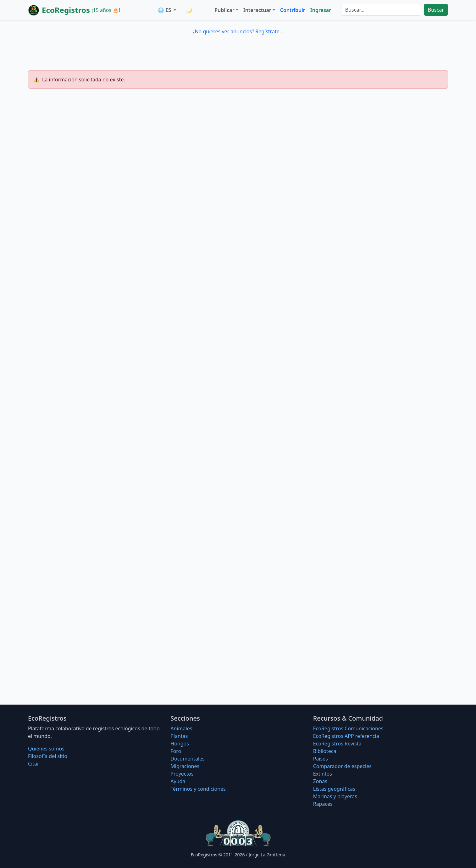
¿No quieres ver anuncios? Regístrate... (238, 31)
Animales (181, 728)
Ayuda (178, 781)
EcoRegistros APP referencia (346, 736)
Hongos (180, 744)
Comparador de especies (342, 766)
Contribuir (293, 10)
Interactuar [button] (257, 10)
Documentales (187, 759)
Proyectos (182, 774)
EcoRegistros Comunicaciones (348, 728)
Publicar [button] (224, 10)
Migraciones (185, 766)
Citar (34, 764)
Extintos (323, 774)
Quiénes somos (46, 749)
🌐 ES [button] (165, 10)
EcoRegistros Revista (337, 744)
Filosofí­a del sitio (48, 756)
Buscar (436, 10)
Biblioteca (325, 751)
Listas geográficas (334, 789)
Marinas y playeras (335, 796)
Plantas (179, 736)
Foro (176, 751)
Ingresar (321, 10)
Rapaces (323, 804)
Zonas (320, 781)
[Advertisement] (238, 178)
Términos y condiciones (198, 789)
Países (321, 759)
